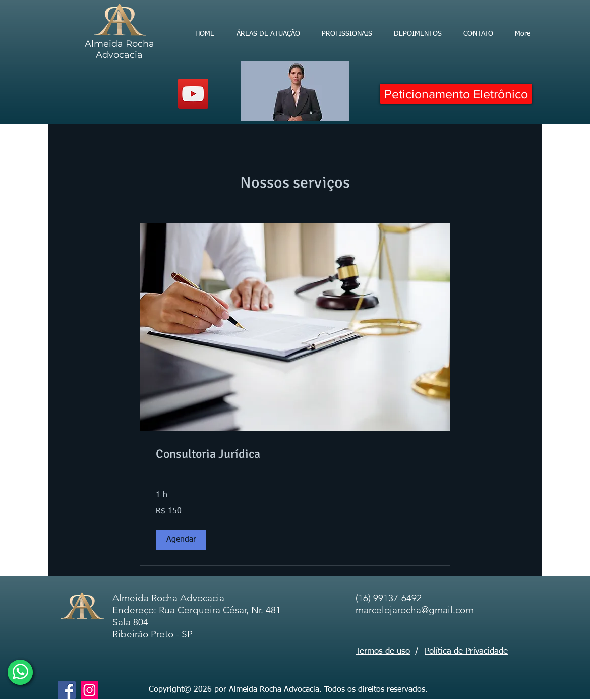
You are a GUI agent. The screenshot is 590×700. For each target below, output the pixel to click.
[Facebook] (67, 690)
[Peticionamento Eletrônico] (456, 94)
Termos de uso (383, 651)
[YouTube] (193, 94)
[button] (181, 540)
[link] (295, 454)
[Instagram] (90, 690)
